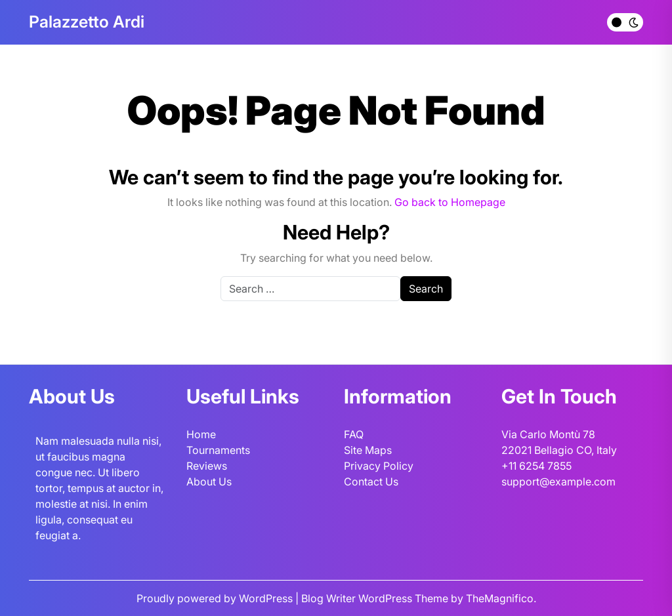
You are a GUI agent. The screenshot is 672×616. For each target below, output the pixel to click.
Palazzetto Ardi (87, 22)
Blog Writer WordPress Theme (376, 598)
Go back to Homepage (450, 202)
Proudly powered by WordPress (216, 598)
